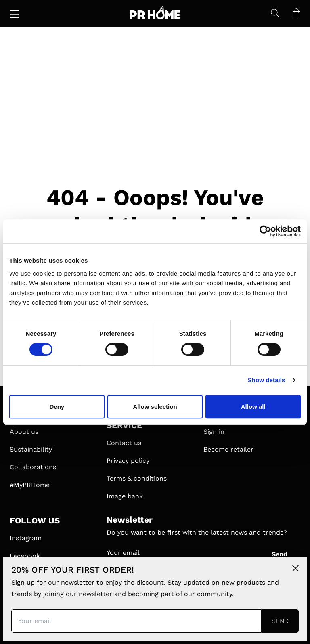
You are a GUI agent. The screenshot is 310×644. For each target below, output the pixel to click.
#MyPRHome (30, 485)
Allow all (253, 407)
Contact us (124, 443)
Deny (57, 407)
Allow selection (155, 407)
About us (24, 432)
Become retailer (228, 449)
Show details (267, 380)
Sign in (214, 432)
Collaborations (33, 467)
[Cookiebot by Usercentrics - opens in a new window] (265, 231)
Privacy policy (128, 461)
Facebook (25, 556)
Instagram (26, 538)
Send (280, 554)
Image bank (125, 496)
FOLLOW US (35, 521)
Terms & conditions (137, 478)
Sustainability (31, 449)
